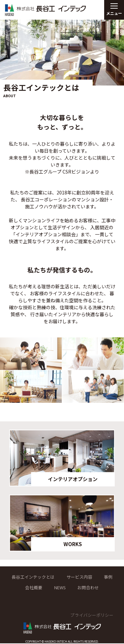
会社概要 (43, 588)
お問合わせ (101, 588)
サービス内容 (91, 577)
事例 (16, 588)
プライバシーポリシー (90, 615)
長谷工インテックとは (42, 577)
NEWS (70, 588)
